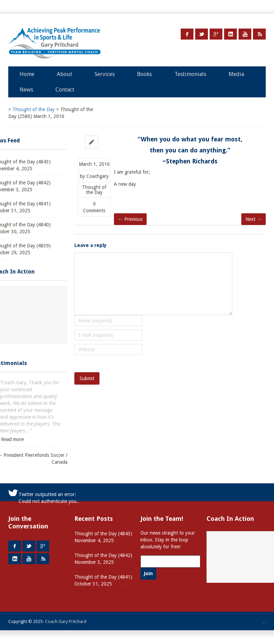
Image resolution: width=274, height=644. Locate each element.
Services (105, 74)
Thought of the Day (94, 190)
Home (27, 74)
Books (144, 74)
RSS (259, 34)
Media (236, 74)
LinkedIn (230, 34)
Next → (254, 219)
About (65, 74)
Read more (12, 439)
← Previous (130, 219)
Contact (65, 90)
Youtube (245, 34)
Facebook (187, 34)
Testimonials (190, 74)
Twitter (202, 34)
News (26, 90)
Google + (216, 34)
